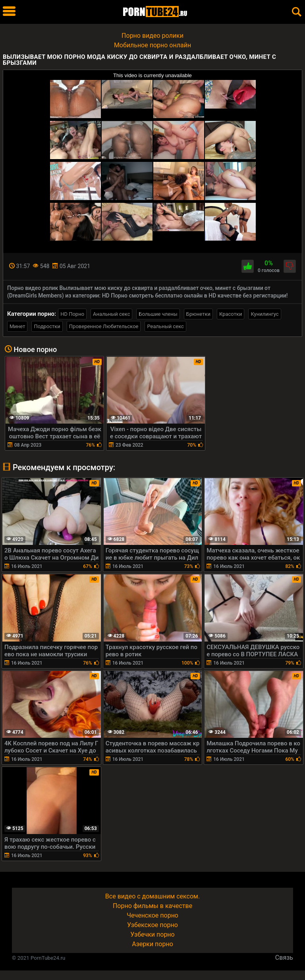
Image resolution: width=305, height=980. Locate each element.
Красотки (231, 314)
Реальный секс (165, 326)
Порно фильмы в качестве (152, 906)
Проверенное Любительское (104, 326)
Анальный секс (111, 314)
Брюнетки (198, 314)
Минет (17, 326)
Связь (284, 958)
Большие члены (158, 314)
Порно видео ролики (152, 36)
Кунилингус (264, 314)
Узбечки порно (152, 934)
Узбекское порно (152, 925)
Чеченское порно (152, 915)
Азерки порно (152, 944)
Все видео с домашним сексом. (152, 896)
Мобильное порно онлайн (152, 45)
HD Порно (72, 314)
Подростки (47, 326)
